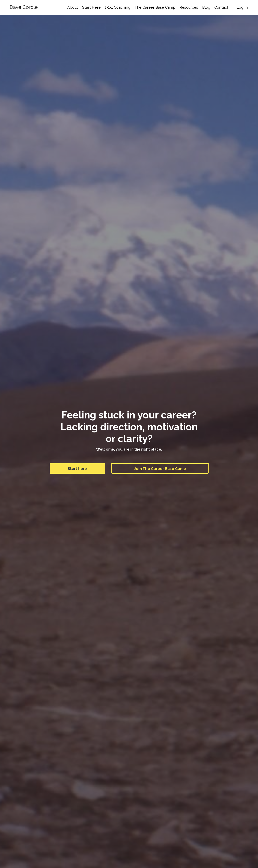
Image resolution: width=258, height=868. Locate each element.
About (73, 7)
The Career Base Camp (155, 7)
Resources (189, 7)
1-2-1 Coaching (118, 7)
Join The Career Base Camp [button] (160, 469)
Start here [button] (77, 469)
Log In (242, 7)
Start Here (91, 7)
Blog (206, 7)
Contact (221, 7)
